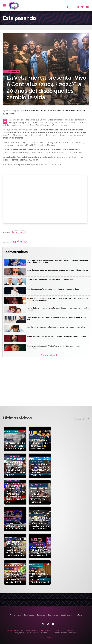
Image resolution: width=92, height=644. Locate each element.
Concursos (41, 615)
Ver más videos (82, 419)
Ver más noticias (48, 355)
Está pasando (53, 615)
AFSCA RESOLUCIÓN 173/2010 (73, 630)
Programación (15, 615)
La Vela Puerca (18, 232)
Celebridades (29, 615)
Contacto (79, 615)
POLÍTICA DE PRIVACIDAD (49, 630)
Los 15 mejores (67, 615)
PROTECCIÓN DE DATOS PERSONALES (22, 630)
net (50, 638)
